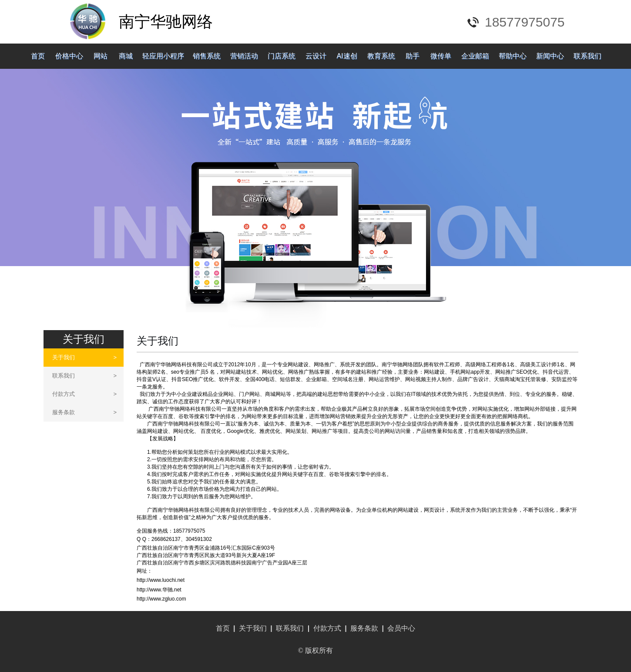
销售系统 (207, 56)
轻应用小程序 (163, 56)
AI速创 (347, 56)
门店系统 (282, 56)
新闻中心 (550, 56)
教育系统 (381, 56)
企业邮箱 (475, 56)
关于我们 (84, 357)
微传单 (441, 56)
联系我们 (587, 56)
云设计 (316, 56)
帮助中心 (513, 56)
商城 (126, 56)
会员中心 (401, 628)
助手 (413, 56)
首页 (38, 56)
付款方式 (84, 394)
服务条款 (84, 412)
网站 (101, 56)
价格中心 (69, 56)
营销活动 (244, 56)
